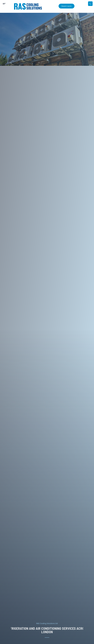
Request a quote (67, 6)
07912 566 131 (84, 6)
